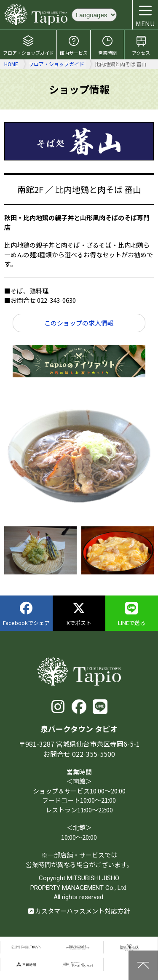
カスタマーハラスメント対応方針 (79, 911)
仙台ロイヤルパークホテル (129, 947)
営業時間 (107, 45)
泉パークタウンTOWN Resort (78, 964)
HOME (11, 64)
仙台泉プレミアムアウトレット (78, 947)
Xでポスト (79, 614)
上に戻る (143, 965)
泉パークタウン (26, 947)
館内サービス (74, 45)
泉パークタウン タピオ (36, 15)
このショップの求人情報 (79, 323)
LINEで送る (132, 614)
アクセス (141, 45)
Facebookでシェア (26, 614)
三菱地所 (26, 964)
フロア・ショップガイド (28, 45)
